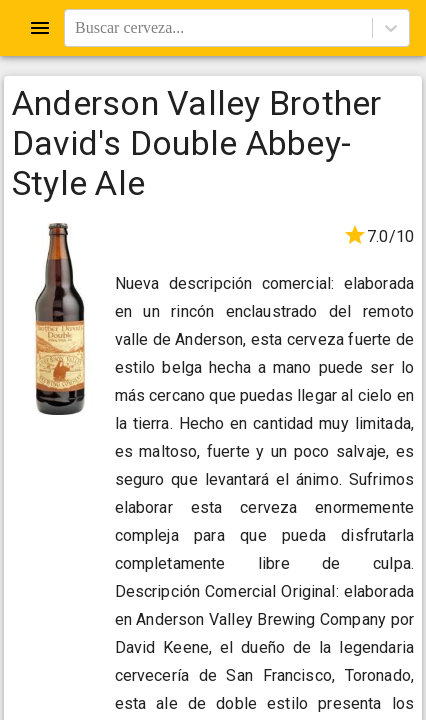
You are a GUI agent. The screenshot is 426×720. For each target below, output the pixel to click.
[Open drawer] (40, 28)
